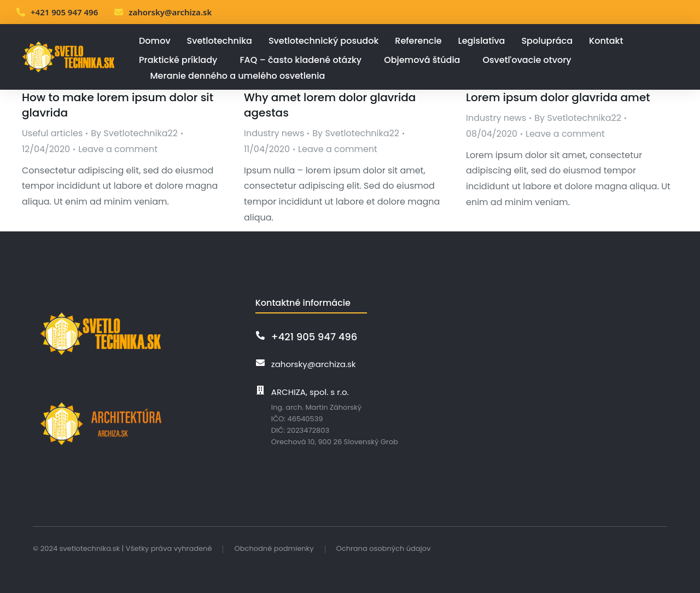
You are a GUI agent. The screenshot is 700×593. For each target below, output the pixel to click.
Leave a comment (118, 149)
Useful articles (52, 133)
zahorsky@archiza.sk (170, 12)
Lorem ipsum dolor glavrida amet (558, 97)
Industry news (274, 133)
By (134, 133)
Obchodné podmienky (274, 548)
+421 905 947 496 (64, 12)
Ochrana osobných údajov (384, 548)
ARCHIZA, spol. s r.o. (310, 392)
